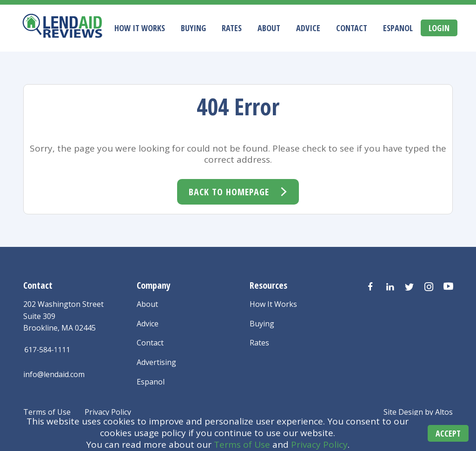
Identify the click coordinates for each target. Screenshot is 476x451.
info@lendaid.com (54, 374)
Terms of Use (242, 444)
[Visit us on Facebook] (370, 287)
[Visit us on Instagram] (429, 287)
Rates (232, 28)
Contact (352, 28)
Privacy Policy (319, 444)
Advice (308, 28)
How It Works (140, 28)
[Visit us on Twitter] (410, 287)
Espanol (398, 28)
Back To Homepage (229, 192)
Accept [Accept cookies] (448, 433)
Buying (193, 28)
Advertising (156, 362)
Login (439, 28)
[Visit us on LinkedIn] (390, 287)
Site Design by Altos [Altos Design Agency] (418, 412)
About (269, 28)
